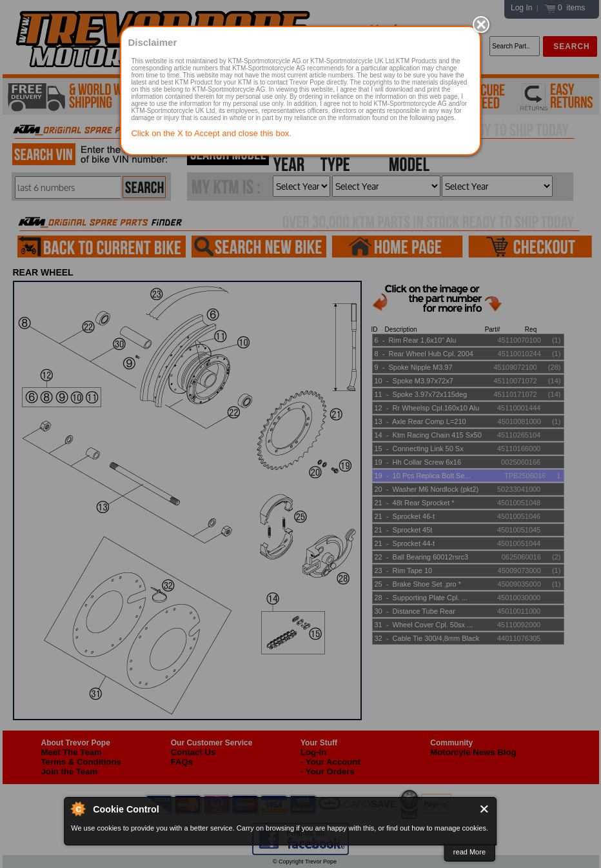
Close (485, 809)
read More (469, 852)
